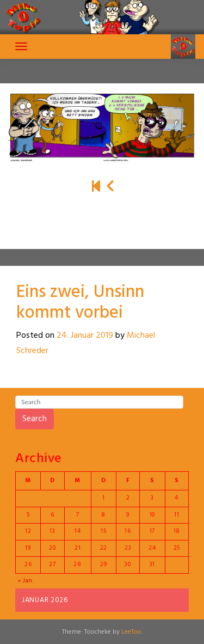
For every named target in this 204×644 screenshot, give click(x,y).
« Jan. (26, 581)
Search (35, 419)
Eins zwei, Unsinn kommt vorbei (80, 303)
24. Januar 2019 (85, 336)
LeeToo (131, 632)
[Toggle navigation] (21, 46)
